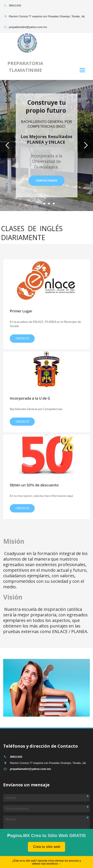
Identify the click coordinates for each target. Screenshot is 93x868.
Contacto (22, 338)
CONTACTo (22, 422)
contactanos (46, 181)
